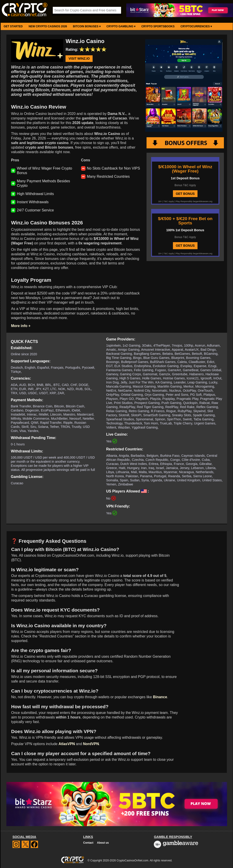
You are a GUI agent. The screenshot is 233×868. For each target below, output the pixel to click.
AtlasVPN (67, 744)
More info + (21, 326)
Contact (88, 843)
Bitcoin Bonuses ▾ (87, 26)
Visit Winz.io (79, 59)
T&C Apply (169, 201)
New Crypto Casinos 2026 (48, 26)
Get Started (13, 26)
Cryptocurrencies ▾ (196, 26)
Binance (160, 697)
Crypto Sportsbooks (158, 26)
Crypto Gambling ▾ (121, 26)
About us (103, 843)
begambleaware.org (203, 201)
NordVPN (91, 744)
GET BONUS (185, 194)
